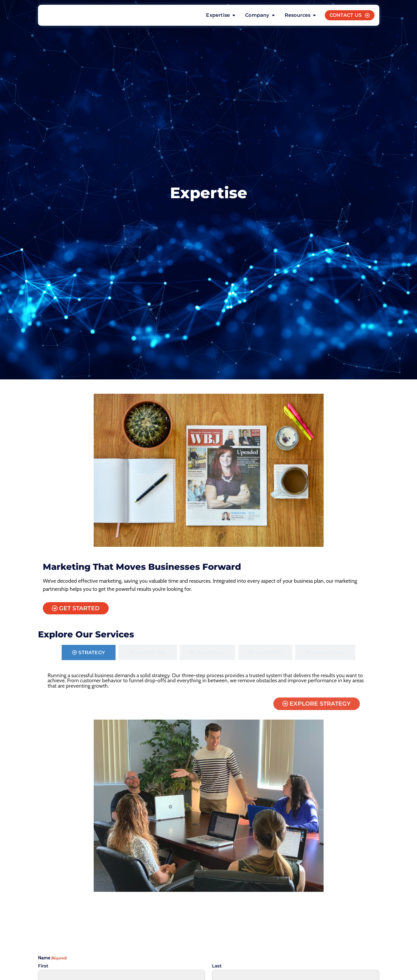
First (43, 967)
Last (217, 967)
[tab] (89, 654)
